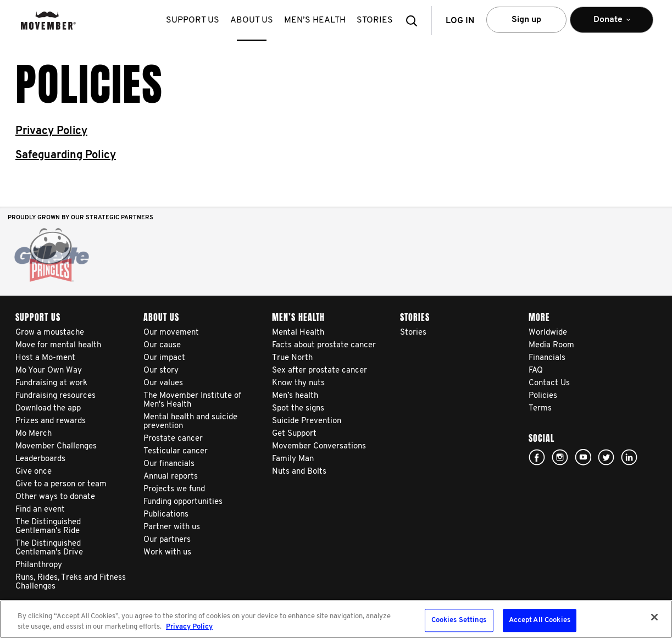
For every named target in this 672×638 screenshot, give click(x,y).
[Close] (654, 617)
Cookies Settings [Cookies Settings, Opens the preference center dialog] (459, 621)
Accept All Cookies (540, 621)
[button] (415, 21)
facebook (537, 457)
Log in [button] (460, 21)
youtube (583, 457)
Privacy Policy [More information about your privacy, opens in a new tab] (189, 627)
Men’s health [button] (315, 20)
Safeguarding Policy (66, 156)
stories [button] (375, 20)
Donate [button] (612, 24)
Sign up (526, 20)
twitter (606, 457)
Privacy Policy (51, 131)
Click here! (560, 457)
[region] (336, 619)
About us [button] (252, 20)
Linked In (629, 457)
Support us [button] (193, 20)
